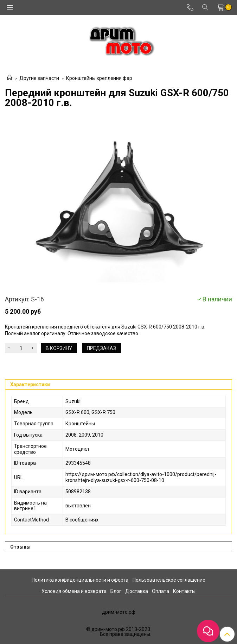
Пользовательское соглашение (169, 580)
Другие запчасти (39, 78)
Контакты (184, 591)
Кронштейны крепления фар (99, 78)
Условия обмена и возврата (74, 591)
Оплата (161, 591)
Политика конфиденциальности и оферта (80, 580)
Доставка (137, 591)
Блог (116, 591)
